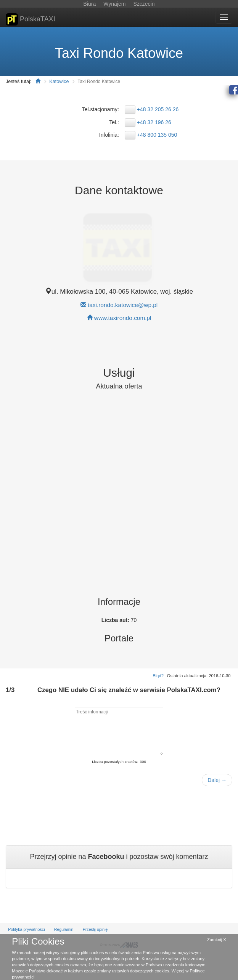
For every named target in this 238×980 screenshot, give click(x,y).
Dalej (217, 780)
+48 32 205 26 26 (158, 109)
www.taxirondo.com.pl (123, 318)
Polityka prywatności (26, 929)
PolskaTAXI (31, 19)
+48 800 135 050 (157, 135)
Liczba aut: (116, 620)
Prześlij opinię (95, 929)
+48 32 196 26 (154, 122)
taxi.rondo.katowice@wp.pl (123, 305)
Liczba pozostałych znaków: (115, 762)
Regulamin (64, 929)
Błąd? (158, 676)
